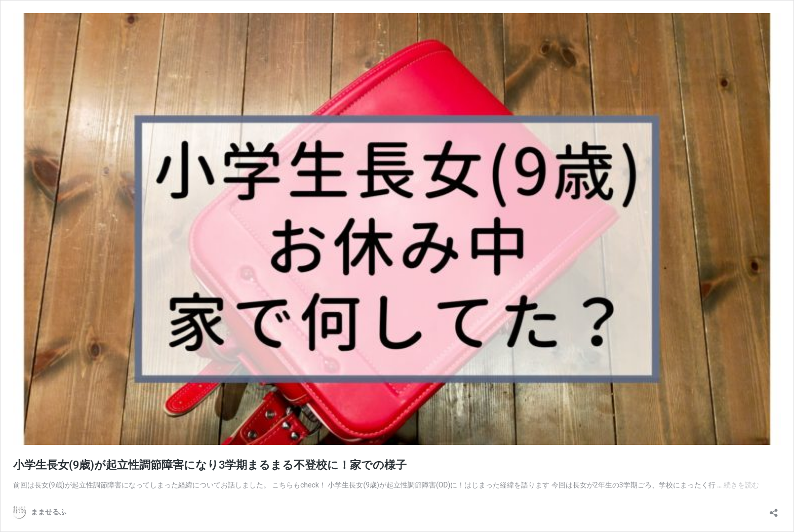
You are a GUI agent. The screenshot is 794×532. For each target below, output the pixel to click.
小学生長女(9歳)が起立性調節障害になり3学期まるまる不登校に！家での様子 (210, 465)
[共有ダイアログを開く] (774, 509)
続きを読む (741, 485)
